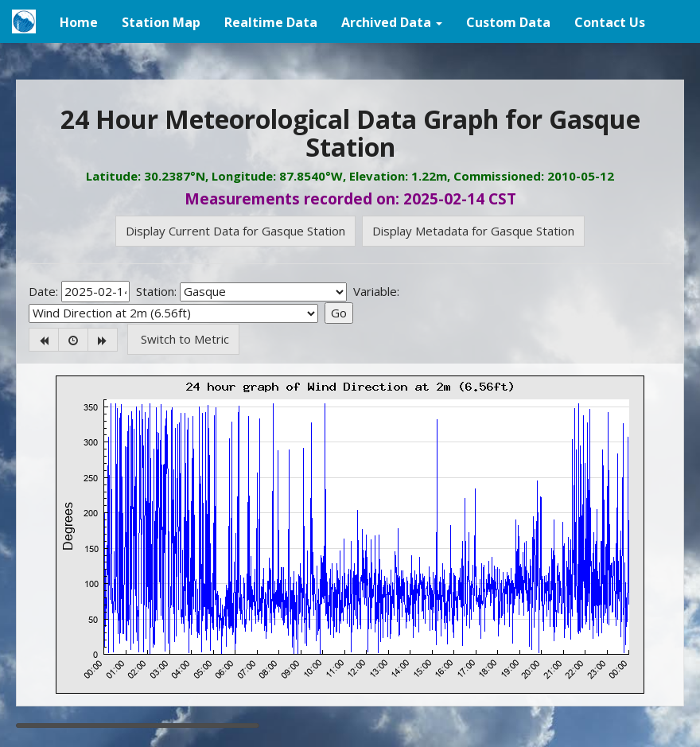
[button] (392, 21)
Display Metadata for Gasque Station (473, 231)
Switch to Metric (183, 339)
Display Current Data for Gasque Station (235, 231)
